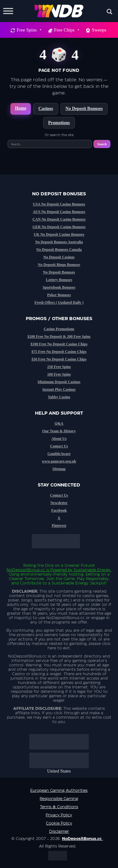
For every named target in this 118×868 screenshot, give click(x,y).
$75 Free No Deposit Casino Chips (59, 352)
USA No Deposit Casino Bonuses (59, 204)
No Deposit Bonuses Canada (59, 250)
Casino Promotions (59, 329)
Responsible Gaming (59, 799)
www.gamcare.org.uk (59, 461)
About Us (59, 439)
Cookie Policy (59, 823)
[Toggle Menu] (8, 11)
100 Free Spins (59, 374)
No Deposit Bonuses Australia (59, 242)
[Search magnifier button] (110, 12)
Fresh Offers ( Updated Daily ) (59, 302)
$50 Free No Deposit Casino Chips (59, 359)
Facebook (59, 510)
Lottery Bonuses (59, 280)
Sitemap (59, 469)
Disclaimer (59, 831)
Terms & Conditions (59, 807)
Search (102, 144)
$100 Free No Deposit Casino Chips (59, 344)
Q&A (59, 423)
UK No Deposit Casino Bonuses (59, 234)
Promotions (59, 123)
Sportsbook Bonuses (59, 287)
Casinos (46, 109)
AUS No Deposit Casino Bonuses (59, 212)
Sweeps (99, 30)
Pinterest (59, 526)
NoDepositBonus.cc (26, 570)
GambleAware (59, 454)
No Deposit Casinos (59, 257)
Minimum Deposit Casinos (59, 382)
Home (21, 108)
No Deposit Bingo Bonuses (59, 265)
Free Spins (29, 30)
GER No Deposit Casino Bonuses (59, 227)
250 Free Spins (59, 367)
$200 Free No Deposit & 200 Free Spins (59, 336)
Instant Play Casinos (59, 389)
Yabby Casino (59, 397)
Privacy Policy (59, 815)
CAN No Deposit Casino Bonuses (59, 219)
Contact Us (59, 446)
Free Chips (66, 30)
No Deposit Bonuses (84, 109)
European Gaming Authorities (59, 790)
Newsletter (59, 503)
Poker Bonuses (59, 295)
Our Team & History (59, 431)
